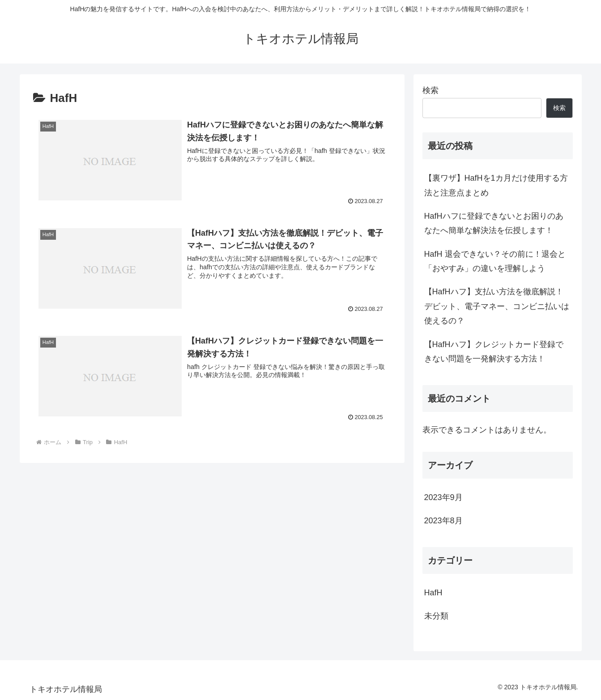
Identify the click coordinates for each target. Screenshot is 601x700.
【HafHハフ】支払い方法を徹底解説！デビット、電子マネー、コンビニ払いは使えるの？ (497, 306)
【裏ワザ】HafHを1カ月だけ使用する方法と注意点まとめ (496, 185)
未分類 (436, 616)
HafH (433, 593)
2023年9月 (443, 497)
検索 (431, 90)
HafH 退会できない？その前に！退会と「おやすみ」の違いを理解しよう (495, 261)
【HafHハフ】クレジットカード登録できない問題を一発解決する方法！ (494, 352)
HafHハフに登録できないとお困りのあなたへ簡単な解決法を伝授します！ (494, 223)
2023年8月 (443, 521)
